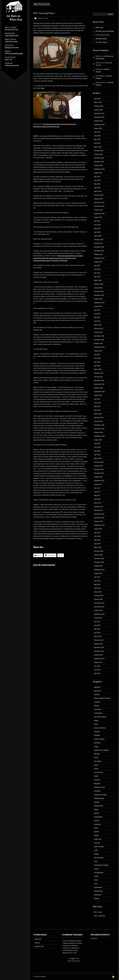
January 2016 (98, 555)
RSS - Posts (98, 912)
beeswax (97, 695)
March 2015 (98, 592)
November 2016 (99, 518)
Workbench (98, 895)
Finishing (97, 735)
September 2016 (99, 525)
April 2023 (97, 232)
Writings (11, 40)
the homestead (99, 858)
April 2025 (97, 143)
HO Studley (98, 761)
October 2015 (98, 566)
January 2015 (98, 599)
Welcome (11, 29)
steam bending (99, 847)
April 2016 (97, 544)
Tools (96, 861)
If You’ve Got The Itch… (103, 35)
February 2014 (99, 640)
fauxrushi (97, 732)
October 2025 (98, 121)
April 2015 (97, 588)
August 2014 (98, 618)
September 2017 (99, 481)
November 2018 (99, 429)
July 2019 (97, 399)
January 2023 (98, 243)
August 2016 (98, 529)
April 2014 (97, 633)
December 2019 (99, 381)
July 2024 (97, 177)
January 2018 (98, 466)
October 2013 (98, 655)
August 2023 (98, 217)
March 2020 (98, 369)
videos (96, 880)
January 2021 (98, 332)
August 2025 (98, 128)
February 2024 (99, 195)
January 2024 (98, 199)
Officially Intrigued (101, 39)
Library (96, 769)
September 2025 (99, 125)
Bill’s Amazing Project (44, 13)
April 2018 (97, 455)
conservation (98, 713)
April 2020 (97, 366)
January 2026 (98, 110)
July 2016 (97, 533)
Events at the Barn (100, 728)
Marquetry (97, 784)
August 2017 (98, 484)
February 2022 (99, 284)
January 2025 (98, 154)
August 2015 (98, 573)
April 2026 (97, 99)
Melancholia (99, 28)
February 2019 (99, 418)
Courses (37, 943)
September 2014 (99, 614)
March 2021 (98, 325)
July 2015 (97, 577)
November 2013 (99, 651)
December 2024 (99, 158)
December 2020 (99, 336)
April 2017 (97, 499)
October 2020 (98, 343)
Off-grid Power (99, 806)
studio (96, 850)
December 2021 (99, 292)
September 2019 (99, 392)
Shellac (96, 835)
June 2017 (97, 492)
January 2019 (98, 421)
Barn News (98, 691)
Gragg (96, 746)
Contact (10, 58)
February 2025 (99, 151)
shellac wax (98, 839)
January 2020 (98, 377)
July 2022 (97, 266)
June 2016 (97, 536)
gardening (97, 743)
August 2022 (98, 262)
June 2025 (97, 136)
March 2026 (98, 102)
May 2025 (97, 139)
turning (96, 869)
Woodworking (98, 891)
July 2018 (97, 444)
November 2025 (99, 117)
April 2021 (97, 321)
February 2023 (99, 240)
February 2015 (99, 596)
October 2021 (98, 299)
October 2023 (98, 210)
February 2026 (99, 106)
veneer (96, 876)
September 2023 (99, 214)
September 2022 (99, 258)
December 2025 (99, 114)
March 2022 (98, 280)
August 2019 (98, 395)
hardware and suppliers (101, 750)
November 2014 (99, 607)
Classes (97, 706)
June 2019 (97, 403)
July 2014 (97, 622)
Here (73, 958)
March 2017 (98, 503)
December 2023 (99, 203)
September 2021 (99, 303)
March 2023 (98, 236)
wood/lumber (98, 887)
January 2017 (98, 510)
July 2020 (97, 355)
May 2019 (97, 406)
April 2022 (97, 277)
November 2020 (99, 340)
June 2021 (97, 314)
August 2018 (98, 440)
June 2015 (97, 581)
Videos (12, 64)
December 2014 (99, 603)
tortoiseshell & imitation (101, 865)
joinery (96, 765)
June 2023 (97, 225)
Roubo (96, 828)
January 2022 (98, 288)
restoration (97, 824)
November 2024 (99, 162)
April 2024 (97, 188)
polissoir (97, 813)
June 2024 (97, 180)
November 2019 (99, 384)
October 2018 (98, 432)
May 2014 (97, 629)
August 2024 (98, 173)
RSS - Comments (100, 916)
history (96, 758)
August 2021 (98, 306)
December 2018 (99, 425)
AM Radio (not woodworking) (105, 31)
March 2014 (98, 636)
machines (97, 780)
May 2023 (97, 228)
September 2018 (99, 436)
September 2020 (99, 347)
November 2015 (99, 562)
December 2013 (99, 648)
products (97, 821)
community (97, 709)
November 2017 (99, 473)
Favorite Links (39, 947)
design (96, 721)
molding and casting (100, 795)
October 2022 (98, 254)
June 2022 (97, 269)
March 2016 (98, 547)
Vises (96, 884)
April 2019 (97, 410)
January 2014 (98, 644)
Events (12, 46)
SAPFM (96, 832)
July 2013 (97, 666)
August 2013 (98, 662)
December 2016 (99, 514)
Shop (14, 52)
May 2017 (97, 496)
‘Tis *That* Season (101, 42)
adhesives (97, 687)
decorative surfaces (100, 717)
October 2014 (98, 610)
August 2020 (98, 351)
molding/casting (99, 798)
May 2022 (97, 273)
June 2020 (97, 358)
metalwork (97, 791)
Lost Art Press (98, 772)
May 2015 (97, 585)
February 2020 (99, 373)
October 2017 (98, 477)
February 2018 (99, 462)
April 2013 (97, 674)
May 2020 (97, 362)
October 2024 (98, 165)
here (43, 88)
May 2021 (97, 317)
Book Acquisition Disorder (102, 698)
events (96, 724)
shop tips (97, 843)
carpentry (97, 702)
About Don (38, 939)
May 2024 (97, 184)
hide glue (97, 754)
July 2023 (97, 221)
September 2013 (99, 659)
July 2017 (97, 488)
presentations (98, 817)
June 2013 (97, 670)
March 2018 (98, 458)
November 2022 (99, 251)
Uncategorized (99, 873)
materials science (100, 787)
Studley (96, 854)
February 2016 (99, 551)
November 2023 (99, 206)
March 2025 (98, 147)
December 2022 (99, 247)
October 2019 (98, 388)
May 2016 (97, 540)
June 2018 (97, 447)
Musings (12, 35)
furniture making (99, 739)
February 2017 (99, 507)
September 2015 (99, 570)
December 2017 (99, 470)
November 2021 (99, 295)
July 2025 (97, 132)
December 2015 (99, 559)
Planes (96, 810)
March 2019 (98, 414)
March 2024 (98, 191)
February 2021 (99, 329)
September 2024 (99, 169)
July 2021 (97, 310)
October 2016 (98, 521)
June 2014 (97, 625)
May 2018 (97, 451)
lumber (96, 776)
